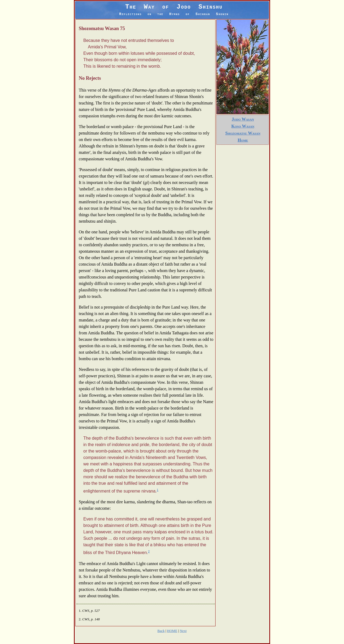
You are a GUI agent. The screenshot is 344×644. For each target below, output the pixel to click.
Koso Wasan (243, 126)
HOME (172, 631)
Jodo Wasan (243, 119)
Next (183, 631)
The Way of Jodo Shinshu (174, 10)
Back (161, 631)
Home (243, 140)
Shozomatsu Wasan (243, 133)
